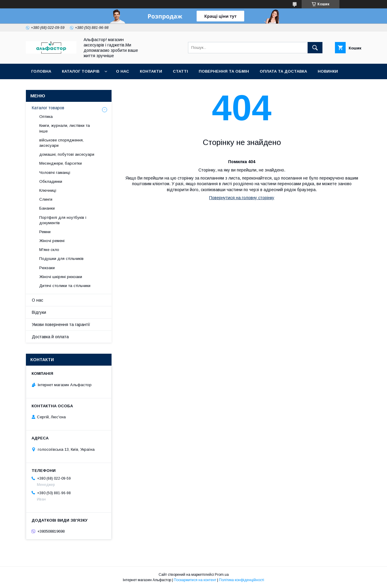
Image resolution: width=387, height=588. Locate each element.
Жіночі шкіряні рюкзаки (61, 277)
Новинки (328, 71)
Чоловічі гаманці (55, 173)
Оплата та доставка (283, 71)
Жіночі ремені (52, 241)
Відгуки (39, 312)
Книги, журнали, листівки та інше (65, 128)
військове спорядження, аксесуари (61, 143)
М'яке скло (49, 250)
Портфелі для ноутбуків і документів (63, 220)
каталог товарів (81, 71)
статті (180, 71)
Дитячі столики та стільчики (65, 286)
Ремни (45, 232)
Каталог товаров (48, 108)
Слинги (46, 199)
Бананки (47, 208)
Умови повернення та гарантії (61, 325)
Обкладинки (51, 181)
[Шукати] (315, 48)
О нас (123, 71)
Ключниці (48, 190)
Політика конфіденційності (242, 580)
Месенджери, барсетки (61, 163)
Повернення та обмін (224, 71)
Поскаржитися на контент (195, 580)
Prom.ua (222, 575)
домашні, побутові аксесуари (67, 154)
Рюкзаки (47, 268)
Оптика (46, 117)
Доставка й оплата (50, 337)
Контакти (151, 71)
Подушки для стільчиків (61, 259)
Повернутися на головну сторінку (242, 198)
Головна (41, 71)
